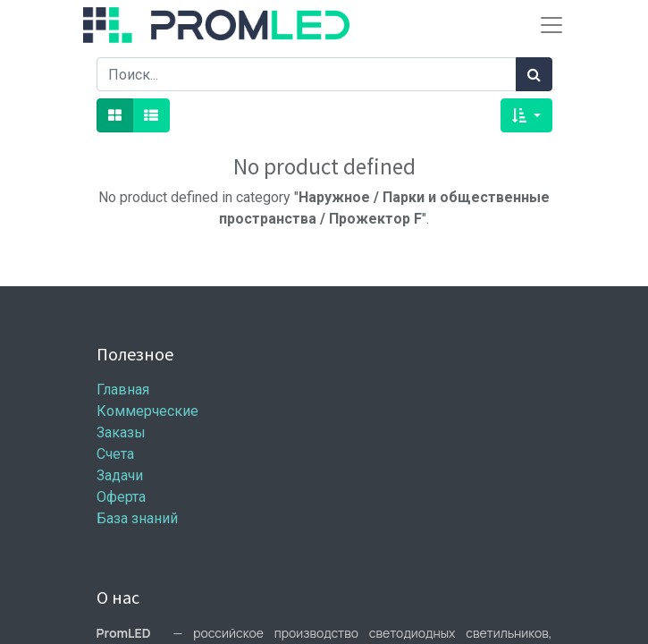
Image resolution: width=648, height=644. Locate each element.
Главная (123, 390)
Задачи (120, 475)
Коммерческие (147, 411)
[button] (526, 115)
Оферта (121, 497)
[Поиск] (534, 74)
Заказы (121, 432)
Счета (115, 454)
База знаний (137, 518)
